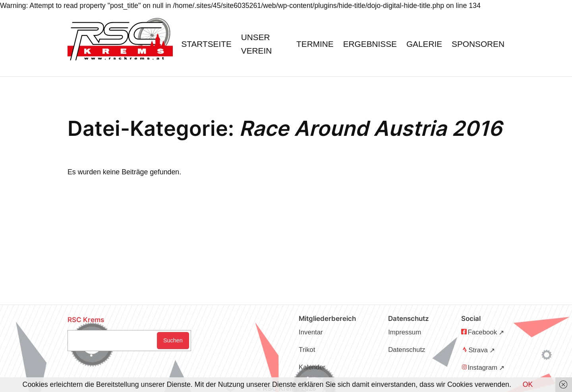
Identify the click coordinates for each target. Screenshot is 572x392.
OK (528, 384)
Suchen (173, 340)
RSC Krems (86, 320)
